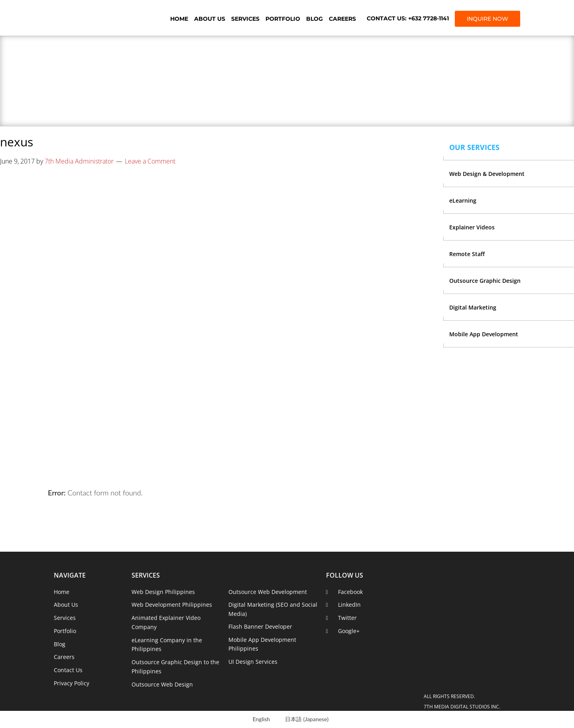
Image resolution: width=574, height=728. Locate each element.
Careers (342, 19)
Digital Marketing (473, 307)
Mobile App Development (484, 334)
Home (179, 19)
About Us (210, 19)
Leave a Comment (150, 161)
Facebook (350, 592)
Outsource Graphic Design (485, 281)
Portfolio (283, 19)
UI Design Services (253, 662)
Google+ (349, 631)
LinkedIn (349, 605)
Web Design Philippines (163, 592)
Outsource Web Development (268, 592)
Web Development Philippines (172, 605)
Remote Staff (467, 254)
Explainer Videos (472, 227)
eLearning (463, 200)
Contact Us (68, 670)
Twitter (347, 618)
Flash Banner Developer (260, 626)
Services (245, 19)
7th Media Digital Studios (98, 18)
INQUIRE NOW (488, 19)
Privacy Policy (72, 683)
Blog (315, 19)
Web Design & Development (487, 174)
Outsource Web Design (162, 684)
